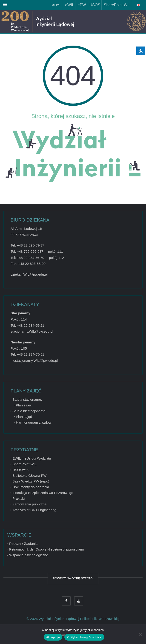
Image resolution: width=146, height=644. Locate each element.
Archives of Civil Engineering (34, 510)
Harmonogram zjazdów (34, 422)
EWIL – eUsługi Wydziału (32, 458)
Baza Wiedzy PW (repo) (31, 481)
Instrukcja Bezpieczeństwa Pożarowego (43, 493)
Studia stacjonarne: (27, 399)
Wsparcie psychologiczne (29, 555)
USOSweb (20, 470)
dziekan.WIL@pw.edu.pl (29, 274)
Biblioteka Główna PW (29, 475)
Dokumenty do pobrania (31, 487)
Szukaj (55, 5)
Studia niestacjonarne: (29, 411)
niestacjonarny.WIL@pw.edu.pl (34, 360)
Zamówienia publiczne (29, 504)
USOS (94, 5)
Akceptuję (53, 637)
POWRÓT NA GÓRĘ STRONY (73, 578)
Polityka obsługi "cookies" (84, 637)
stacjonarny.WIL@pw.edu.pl (32, 331)
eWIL (69, 5)
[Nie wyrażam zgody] (140, 634)
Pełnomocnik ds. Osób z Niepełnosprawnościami (46, 549)
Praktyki (19, 498)
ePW (81, 5)
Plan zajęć (24, 405)
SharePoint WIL (116, 5)
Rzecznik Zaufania (23, 544)
